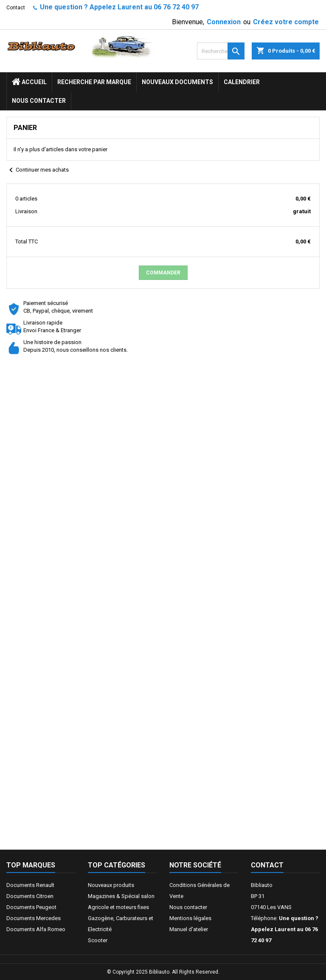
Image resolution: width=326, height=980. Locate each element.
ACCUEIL (29, 82)
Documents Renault (30, 885)
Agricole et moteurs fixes (118, 907)
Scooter (98, 940)
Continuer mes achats (38, 170)
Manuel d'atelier (189, 929)
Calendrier (242, 82)
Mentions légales (190, 918)
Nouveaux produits (111, 885)
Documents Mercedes (34, 918)
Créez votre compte (286, 22)
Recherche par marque (94, 82)
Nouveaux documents (177, 82)
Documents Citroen (30, 896)
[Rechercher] (221, 51)
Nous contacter (39, 101)
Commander (163, 273)
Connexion (224, 22)
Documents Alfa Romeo (36, 929)
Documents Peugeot (31, 907)
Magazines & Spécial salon (121, 896)
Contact (16, 8)
